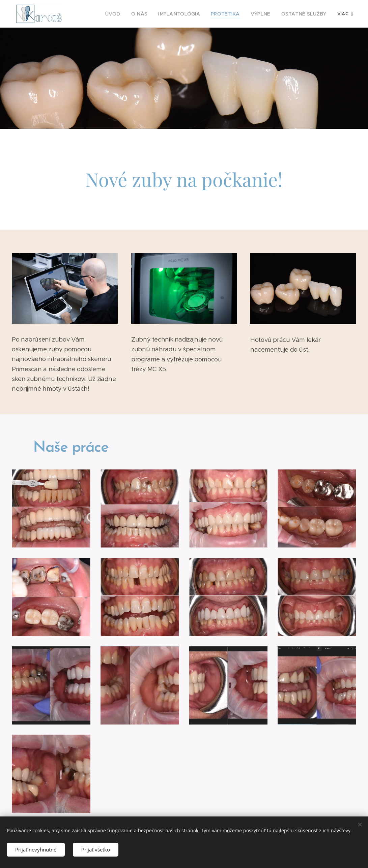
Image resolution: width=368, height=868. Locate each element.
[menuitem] (102, 14)
